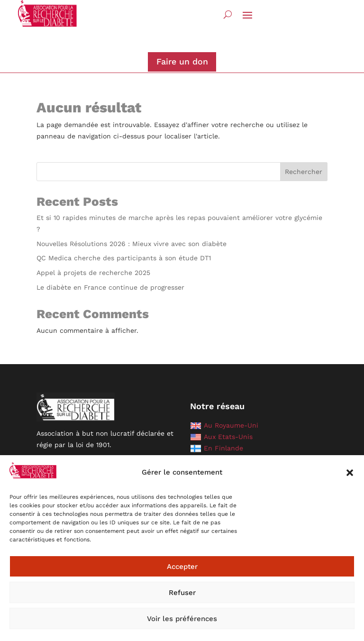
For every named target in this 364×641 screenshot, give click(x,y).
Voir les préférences (182, 619)
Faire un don (182, 61)
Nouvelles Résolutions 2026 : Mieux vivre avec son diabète (132, 244)
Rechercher (304, 172)
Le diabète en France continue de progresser (110, 287)
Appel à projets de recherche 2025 (93, 273)
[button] (350, 473)
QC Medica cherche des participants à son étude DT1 (124, 258)
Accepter (182, 567)
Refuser (182, 593)
